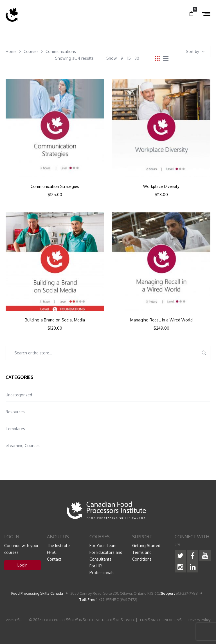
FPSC (52, 552)
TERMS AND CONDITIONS (160, 620)
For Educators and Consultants (106, 556)
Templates (15, 429)
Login (22, 565)
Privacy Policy (199, 620)
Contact (54, 559)
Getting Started (146, 546)
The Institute (58, 546)
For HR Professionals (102, 569)
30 (137, 58)
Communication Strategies (55, 186)
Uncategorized (19, 395)
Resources (15, 412)
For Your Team (103, 546)
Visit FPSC (14, 620)
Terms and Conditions (142, 556)
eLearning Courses (23, 446)
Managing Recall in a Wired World (161, 320)
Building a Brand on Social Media (55, 320)
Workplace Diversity (161, 186)
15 (129, 58)
